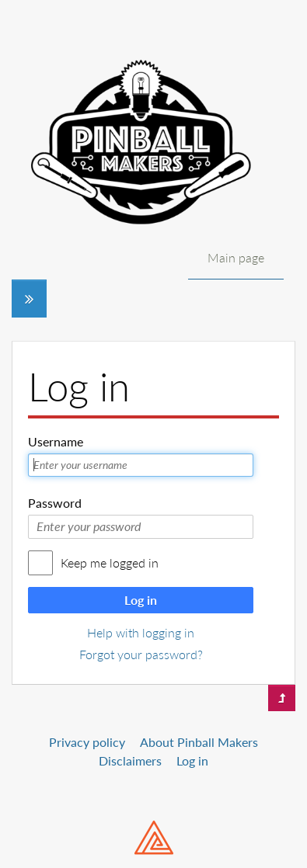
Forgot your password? (141, 654)
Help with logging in (141, 632)
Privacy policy (87, 742)
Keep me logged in (110, 562)
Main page (236, 257)
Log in (141, 600)
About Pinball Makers (199, 742)
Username (56, 441)
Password (55, 503)
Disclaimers (130, 760)
